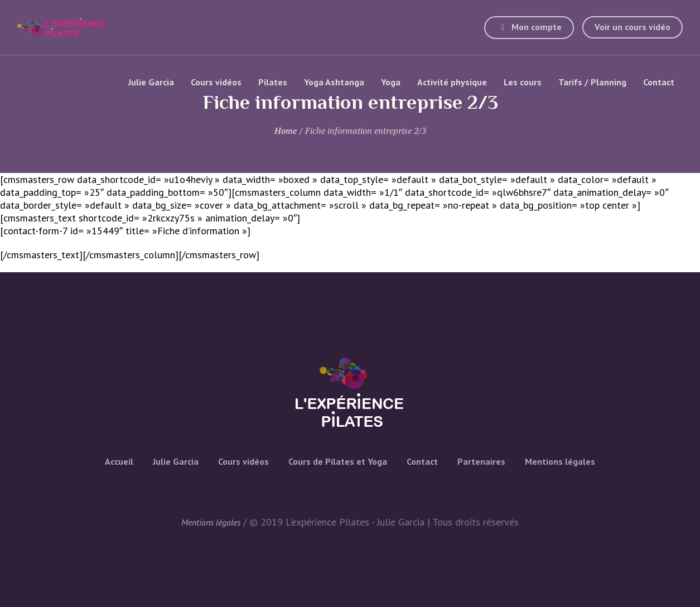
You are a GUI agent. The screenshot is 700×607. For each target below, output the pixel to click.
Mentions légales (560, 461)
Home (286, 131)
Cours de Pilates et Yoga (338, 461)
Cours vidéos (243, 461)
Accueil (119, 461)
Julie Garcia (176, 461)
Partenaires (481, 461)
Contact (422, 461)
